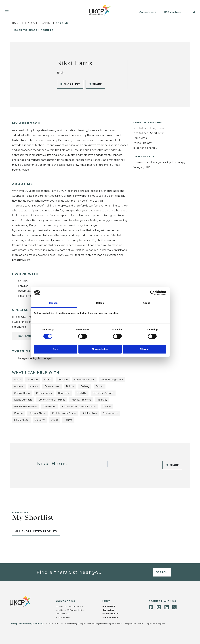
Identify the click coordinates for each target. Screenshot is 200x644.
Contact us (108, 610)
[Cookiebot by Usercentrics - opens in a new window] (153, 293)
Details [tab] (100, 303)
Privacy (14, 624)
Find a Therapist (38, 23)
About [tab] (146, 303)
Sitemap (38, 624)
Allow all (144, 349)
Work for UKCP (110, 617)
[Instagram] (159, 607)
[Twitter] (174, 607)
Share (95, 84)
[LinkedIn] (167, 607)
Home (16, 23)
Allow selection (100, 349)
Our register (147, 12)
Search (162, 572)
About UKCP (109, 606)
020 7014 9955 (63, 617)
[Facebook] (151, 607)
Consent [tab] (54, 303)
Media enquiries (111, 614)
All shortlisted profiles (36, 531)
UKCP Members (172, 12)
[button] (193, 12)
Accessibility (25, 624)
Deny (56, 349)
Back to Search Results (34, 30)
